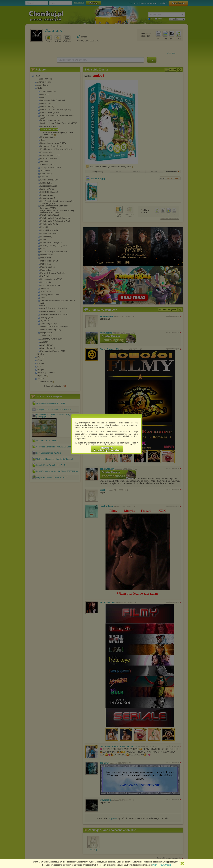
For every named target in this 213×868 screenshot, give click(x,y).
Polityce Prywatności (162, 865)
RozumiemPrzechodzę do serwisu (107, 449)
